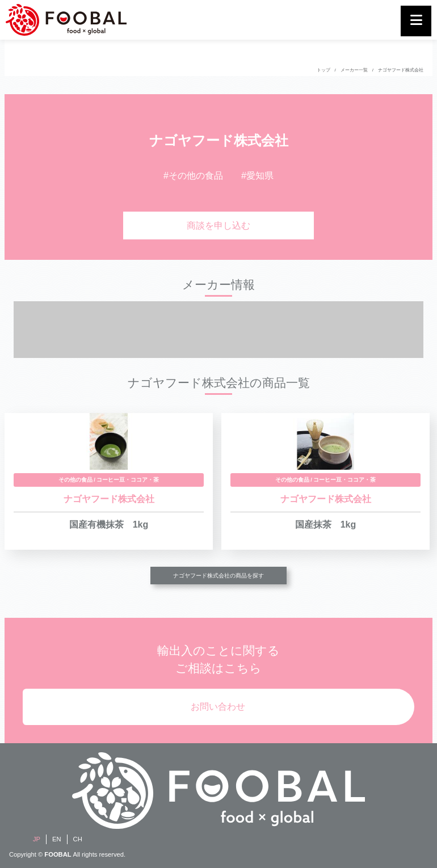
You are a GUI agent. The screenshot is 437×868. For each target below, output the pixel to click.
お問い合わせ (218, 707)
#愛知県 (257, 176)
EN (57, 839)
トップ (323, 70)
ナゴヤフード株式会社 (401, 70)
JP (37, 839)
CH (78, 839)
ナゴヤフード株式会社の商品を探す (218, 576)
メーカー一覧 (354, 70)
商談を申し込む (218, 226)
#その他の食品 (193, 176)
